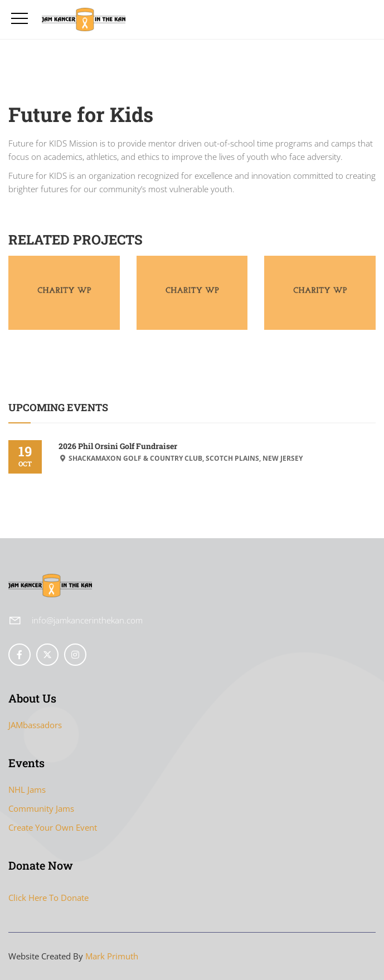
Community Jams (41, 808)
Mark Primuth (112, 956)
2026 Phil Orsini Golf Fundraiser (118, 446)
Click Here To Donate (48, 898)
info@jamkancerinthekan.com (87, 620)
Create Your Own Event (53, 827)
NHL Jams (27, 789)
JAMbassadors (35, 725)
